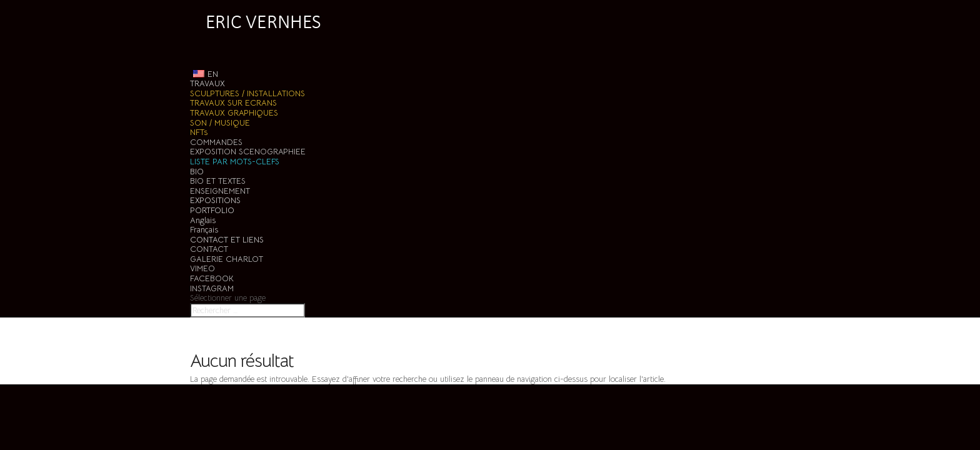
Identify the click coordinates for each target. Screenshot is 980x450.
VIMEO (202, 268)
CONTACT (209, 249)
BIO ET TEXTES (218, 181)
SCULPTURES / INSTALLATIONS (247, 93)
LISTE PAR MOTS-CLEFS (235, 162)
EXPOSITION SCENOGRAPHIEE (248, 152)
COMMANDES (216, 142)
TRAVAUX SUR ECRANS (233, 103)
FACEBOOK (212, 278)
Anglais (203, 220)
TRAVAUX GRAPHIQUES (234, 113)
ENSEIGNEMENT (220, 191)
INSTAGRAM (212, 288)
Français (204, 230)
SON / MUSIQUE (220, 123)
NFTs (199, 132)
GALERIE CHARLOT (227, 259)
